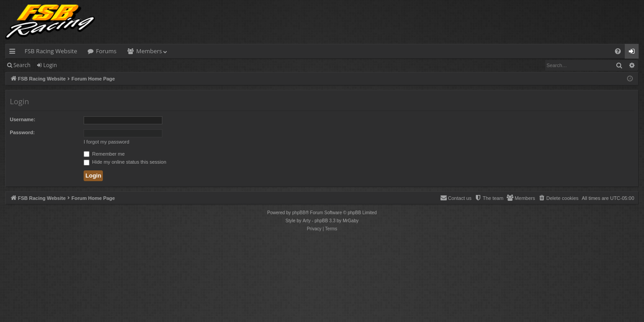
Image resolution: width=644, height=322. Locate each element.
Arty (307, 221)
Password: (22, 132)
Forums (106, 51)
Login (50, 65)
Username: (23, 119)
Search (22, 65)
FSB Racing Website (51, 51)
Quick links (14, 53)
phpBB (299, 213)
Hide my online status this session (125, 162)
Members (149, 51)
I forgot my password (106, 142)
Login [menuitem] (633, 53)
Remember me (104, 154)
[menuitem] (618, 51)
